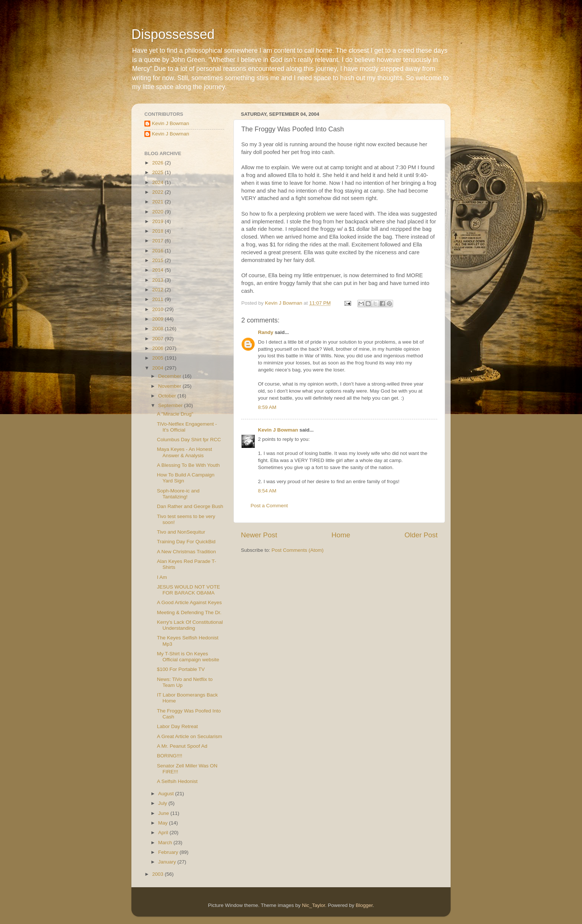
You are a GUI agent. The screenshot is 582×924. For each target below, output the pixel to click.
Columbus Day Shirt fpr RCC (189, 440)
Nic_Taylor (313, 905)
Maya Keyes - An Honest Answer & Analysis (185, 452)
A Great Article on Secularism (190, 736)
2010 (158, 309)
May (164, 823)
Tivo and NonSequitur (181, 532)
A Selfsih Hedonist (177, 781)
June (164, 813)
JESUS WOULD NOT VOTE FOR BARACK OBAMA (189, 590)
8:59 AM (267, 407)
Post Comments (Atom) (298, 550)
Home (341, 535)
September (171, 405)
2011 (158, 299)
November (170, 386)
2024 (158, 182)
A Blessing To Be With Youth (188, 465)
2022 (158, 192)
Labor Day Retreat (177, 726)
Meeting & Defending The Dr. (189, 612)
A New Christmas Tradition (187, 552)
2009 (158, 319)
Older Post (421, 535)
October (168, 396)
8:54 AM (267, 491)
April (164, 833)
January (168, 862)
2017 (158, 241)
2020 (158, 212)
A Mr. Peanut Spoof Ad (182, 746)
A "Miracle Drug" (175, 414)
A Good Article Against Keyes (189, 602)
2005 (158, 358)
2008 (158, 329)
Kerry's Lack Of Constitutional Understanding (190, 625)
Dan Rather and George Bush (190, 506)
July (163, 803)
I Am (162, 577)
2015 (158, 260)
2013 (158, 280)
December (170, 376)
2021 (158, 202)
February (169, 852)
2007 (158, 339)
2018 (158, 231)
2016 (158, 251)
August (167, 794)
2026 (158, 163)
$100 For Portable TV (181, 669)
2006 (158, 348)
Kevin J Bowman (278, 430)
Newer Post (259, 535)
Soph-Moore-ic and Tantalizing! (178, 494)
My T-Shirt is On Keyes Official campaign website (188, 657)
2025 (158, 172)
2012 (158, 290)
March (166, 843)
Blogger (364, 905)
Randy (266, 332)
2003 (158, 874)
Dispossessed (173, 34)
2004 (158, 368)
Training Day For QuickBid (186, 542)
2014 (158, 270)
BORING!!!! (170, 756)
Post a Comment (269, 506)
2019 (158, 221)
